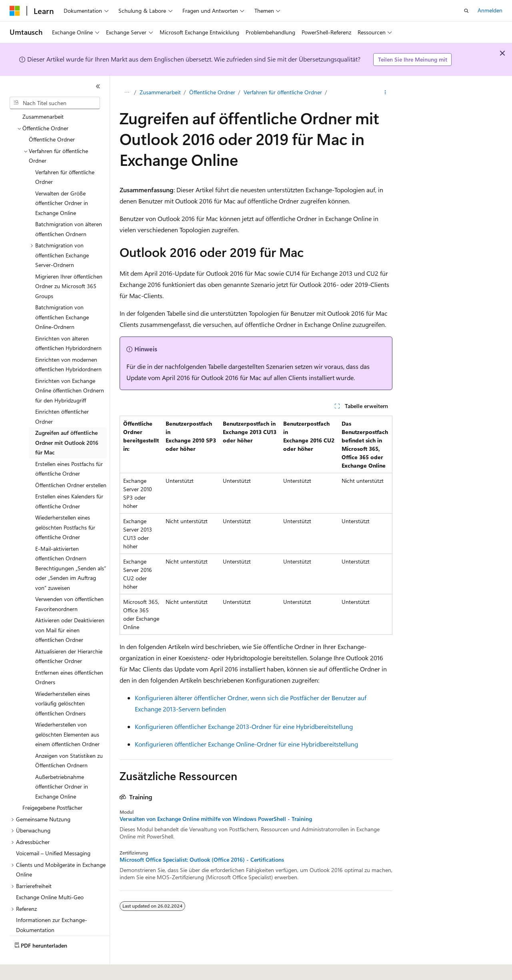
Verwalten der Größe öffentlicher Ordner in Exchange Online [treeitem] (62, 181)
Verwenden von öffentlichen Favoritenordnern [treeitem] (69, 582)
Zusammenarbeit (160, 92)
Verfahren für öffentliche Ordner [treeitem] (65, 155)
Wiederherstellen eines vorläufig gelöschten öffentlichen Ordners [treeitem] (63, 681)
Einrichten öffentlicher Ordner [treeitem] (62, 394)
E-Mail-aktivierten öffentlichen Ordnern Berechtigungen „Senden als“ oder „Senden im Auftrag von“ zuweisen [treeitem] (71, 546)
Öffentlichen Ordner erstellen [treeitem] (71, 463)
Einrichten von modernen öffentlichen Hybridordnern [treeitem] (68, 343)
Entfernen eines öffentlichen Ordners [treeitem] (69, 655)
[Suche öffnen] (466, 11)
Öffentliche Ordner (212, 92)
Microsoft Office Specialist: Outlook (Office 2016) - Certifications (202, 860)
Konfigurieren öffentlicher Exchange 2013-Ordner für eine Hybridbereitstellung (244, 726)
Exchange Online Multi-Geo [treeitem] (50, 875)
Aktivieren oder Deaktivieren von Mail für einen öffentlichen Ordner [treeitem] (70, 608)
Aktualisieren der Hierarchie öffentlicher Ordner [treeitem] (69, 634)
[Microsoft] (15, 11)
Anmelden (490, 10)
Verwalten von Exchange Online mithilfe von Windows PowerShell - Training (216, 819)
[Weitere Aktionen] (385, 92)
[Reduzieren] (98, 86)
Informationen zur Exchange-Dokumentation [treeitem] (52, 903)
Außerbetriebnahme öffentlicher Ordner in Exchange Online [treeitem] (62, 765)
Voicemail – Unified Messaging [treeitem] (53, 831)
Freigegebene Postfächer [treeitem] (52, 786)
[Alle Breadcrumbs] (127, 92)
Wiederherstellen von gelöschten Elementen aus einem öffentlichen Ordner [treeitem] (67, 712)
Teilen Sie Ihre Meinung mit (413, 59)
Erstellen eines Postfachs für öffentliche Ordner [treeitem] (69, 447)
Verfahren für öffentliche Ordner (283, 92)
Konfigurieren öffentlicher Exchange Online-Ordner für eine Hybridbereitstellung (246, 744)
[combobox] (55, 103)
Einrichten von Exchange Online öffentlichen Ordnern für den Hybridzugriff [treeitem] (70, 368)
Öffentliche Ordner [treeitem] (52, 117)
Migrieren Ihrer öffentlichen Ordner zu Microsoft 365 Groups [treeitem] (69, 264)
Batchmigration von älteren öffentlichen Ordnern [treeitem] (69, 207)
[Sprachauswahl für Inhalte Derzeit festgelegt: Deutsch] (28, 968)
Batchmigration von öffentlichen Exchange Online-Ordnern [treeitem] (62, 295)
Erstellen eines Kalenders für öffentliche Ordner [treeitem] (69, 479)
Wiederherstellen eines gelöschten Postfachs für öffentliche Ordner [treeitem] (65, 505)
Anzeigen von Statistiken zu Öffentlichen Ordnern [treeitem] (69, 739)
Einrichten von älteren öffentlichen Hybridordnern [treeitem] (68, 321)
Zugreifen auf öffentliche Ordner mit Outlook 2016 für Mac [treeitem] (67, 420)
